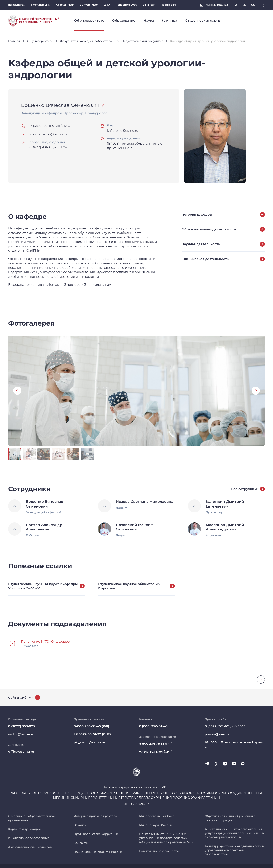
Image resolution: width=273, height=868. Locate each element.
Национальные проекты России (98, 852)
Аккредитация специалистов (30, 847)
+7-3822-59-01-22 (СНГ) (92, 734)
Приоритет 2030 (126, 5)
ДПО (107, 5)
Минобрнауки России (156, 825)
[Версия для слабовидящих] (235, 5)
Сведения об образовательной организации (31, 818)
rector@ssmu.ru (21, 734)
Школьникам (17, 5)
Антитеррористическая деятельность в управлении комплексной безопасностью (234, 850)
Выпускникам (89, 5)
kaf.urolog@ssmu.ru (123, 131)
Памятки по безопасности (159, 851)
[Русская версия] (244, 5)
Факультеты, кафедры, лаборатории (87, 41)
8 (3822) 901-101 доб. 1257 (48, 147)
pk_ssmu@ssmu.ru (89, 742)
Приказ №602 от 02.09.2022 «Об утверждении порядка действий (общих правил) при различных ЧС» (166, 838)
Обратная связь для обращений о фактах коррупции (230, 818)
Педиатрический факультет (142, 41)
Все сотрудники (248, 489)
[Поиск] (262, 5)
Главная (14, 41)
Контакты (81, 843)
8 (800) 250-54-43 (153, 726)
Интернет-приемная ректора (95, 816)
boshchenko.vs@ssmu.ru (48, 134)
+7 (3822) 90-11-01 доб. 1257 (49, 126)
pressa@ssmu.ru (218, 734)
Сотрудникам (65, 5)
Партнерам (168, 5)
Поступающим (41, 5)
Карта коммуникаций (24, 829)
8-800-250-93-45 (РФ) (91, 726)
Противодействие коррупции (96, 834)
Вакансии (149, 5)
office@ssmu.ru (21, 752)
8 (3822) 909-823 (22, 726)
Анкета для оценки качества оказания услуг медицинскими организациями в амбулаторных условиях (234, 833)
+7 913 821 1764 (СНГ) (156, 752)
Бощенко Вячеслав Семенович (60, 105)
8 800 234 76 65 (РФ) (156, 744)
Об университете (40, 41)
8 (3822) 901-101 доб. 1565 (225, 726)
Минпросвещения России (159, 816)
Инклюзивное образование (29, 838)
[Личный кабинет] (213, 5)
